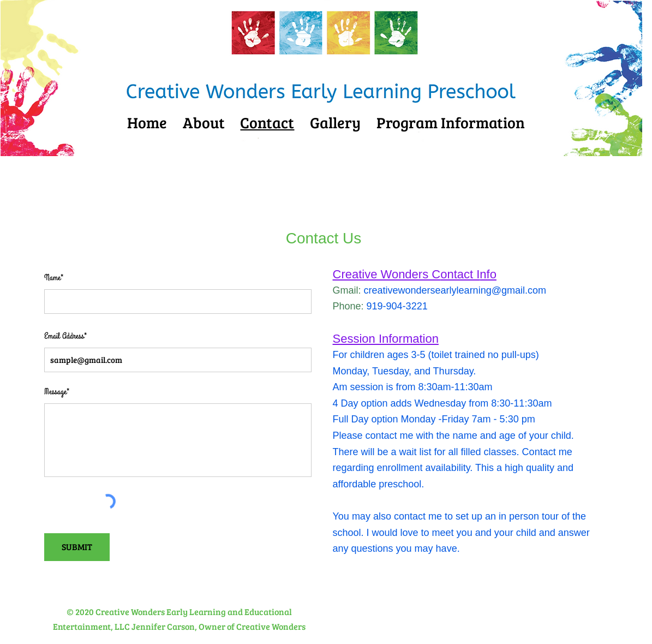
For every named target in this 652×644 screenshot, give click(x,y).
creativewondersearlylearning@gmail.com (455, 290)
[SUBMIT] (77, 547)
